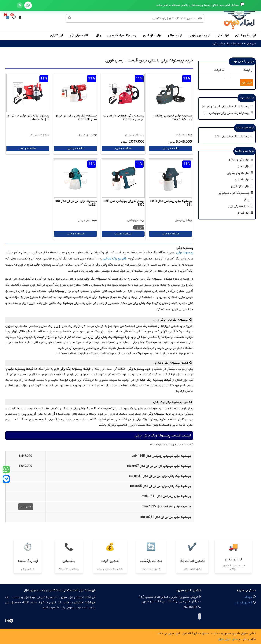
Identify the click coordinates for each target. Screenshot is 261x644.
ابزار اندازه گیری (152, 35)
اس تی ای (131, 135)
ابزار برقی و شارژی (245, 35)
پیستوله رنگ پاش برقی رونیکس (231, 113)
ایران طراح (224, 639)
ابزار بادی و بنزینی (199, 35)
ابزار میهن (251, 44)
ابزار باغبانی (175, 35)
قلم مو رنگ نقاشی (115, 259)
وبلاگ (248, 597)
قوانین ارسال (244, 603)
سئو (235, 639)
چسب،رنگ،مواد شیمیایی (122, 35)
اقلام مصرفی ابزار (79, 35)
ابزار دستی (223, 35)
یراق (98, 35)
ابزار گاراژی (57, 35)
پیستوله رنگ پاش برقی (227, 44)
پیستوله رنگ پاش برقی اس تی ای (230, 106)
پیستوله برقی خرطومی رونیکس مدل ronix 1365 (172, 118)
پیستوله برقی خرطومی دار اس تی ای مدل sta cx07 (124, 118)
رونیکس (180, 135)
